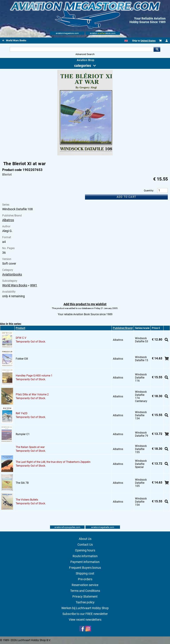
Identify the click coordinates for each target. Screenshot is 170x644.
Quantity (149, 191)
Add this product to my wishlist (85, 304)
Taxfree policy (85, 602)
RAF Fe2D (22, 413)
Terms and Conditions (85, 591)
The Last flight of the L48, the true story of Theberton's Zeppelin (53, 462)
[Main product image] (85, 155)
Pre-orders (85, 579)
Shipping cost (85, 573)
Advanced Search (85, 54)
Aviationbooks (12, 274)
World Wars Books (15, 285)
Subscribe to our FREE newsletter (85, 614)
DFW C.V (21, 338)
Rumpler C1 (23, 434)
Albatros (8, 220)
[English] (126, 41)
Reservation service (85, 585)
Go (157, 49)
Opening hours (85, 550)
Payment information (85, 562)
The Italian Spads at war (30, 447)
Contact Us (85, 545)
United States (148, 41)
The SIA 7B (22, 483)
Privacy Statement (85, 596)
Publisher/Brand (123, 328)
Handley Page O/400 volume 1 (34, 376)
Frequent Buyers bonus (85, 568)
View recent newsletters (85, 620)
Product (20, 328)
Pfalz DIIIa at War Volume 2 (32, 394)
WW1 (34, 285)
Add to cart (126, 197)
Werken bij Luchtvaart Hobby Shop (85, 608)
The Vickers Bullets (27, 500)
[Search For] (82, 49)
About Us (85, 539)
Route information (85, 556)
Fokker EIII (22, 359)
